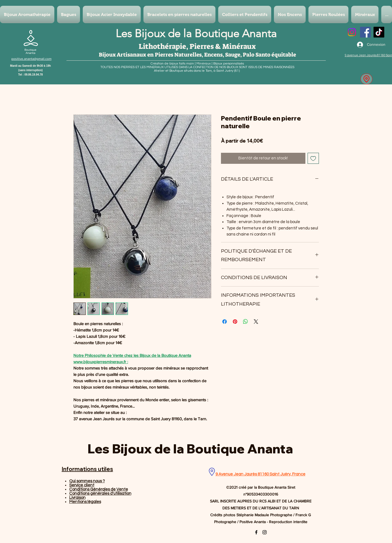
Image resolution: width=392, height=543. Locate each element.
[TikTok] (379, 32)
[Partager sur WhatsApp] (246, 322)
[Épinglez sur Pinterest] (235, 322)
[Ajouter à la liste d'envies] (313, 158)
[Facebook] (365, 32)
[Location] (366, 79)
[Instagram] (352, 32)
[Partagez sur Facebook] (225, 322)
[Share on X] (256, 322)
